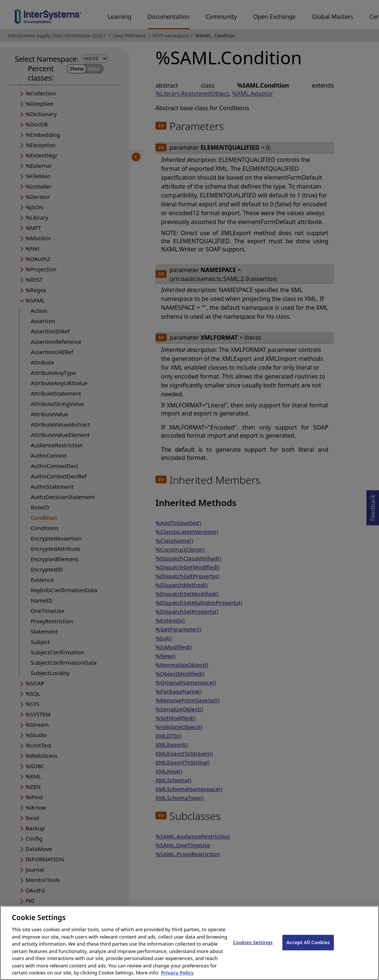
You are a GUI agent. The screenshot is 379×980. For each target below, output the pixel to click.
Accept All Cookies (308, 947)
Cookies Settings (253, 947)
